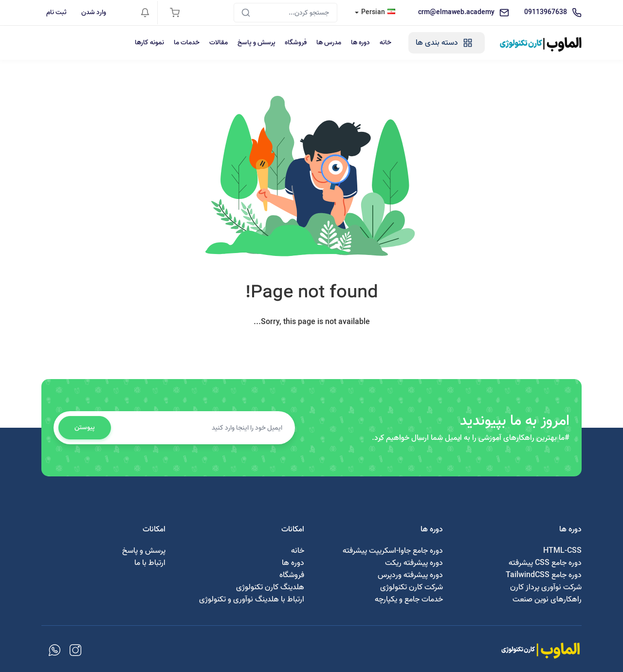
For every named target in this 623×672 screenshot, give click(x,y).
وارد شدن (94, 12)
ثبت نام (56, 12)
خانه (385, 43)
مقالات (218, 43)
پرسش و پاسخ (256, 43)
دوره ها (360, 43)
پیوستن (85, 427)
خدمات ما (186, 43)
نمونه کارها (148, 43)
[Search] (285, 13)
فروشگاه (295, 43)
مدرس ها (328, 43)
